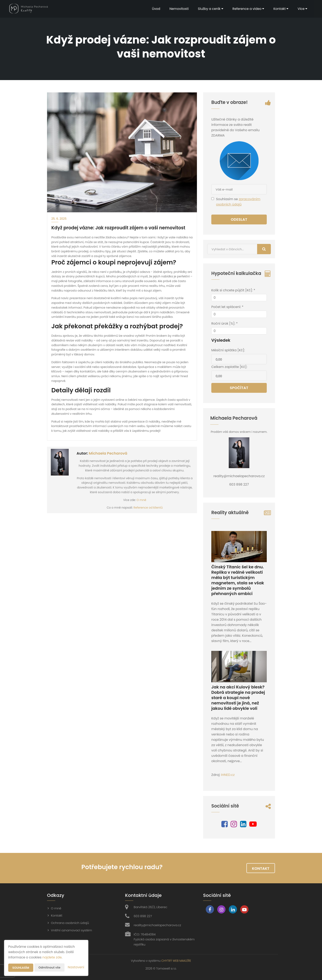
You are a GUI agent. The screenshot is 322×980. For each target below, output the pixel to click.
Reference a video (248, 9)
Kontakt (281, 9)
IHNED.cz (228, 775)
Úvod (154, 9)
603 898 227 (143, 916)
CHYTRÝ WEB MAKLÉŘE (176, 961)
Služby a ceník (209, 9)
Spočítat (239, 388)
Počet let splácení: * (227, 307)
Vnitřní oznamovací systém (71, 930)
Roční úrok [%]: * (224, 323)
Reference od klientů (148, 508)
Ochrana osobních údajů (70, 923)
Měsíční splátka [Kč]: (228, 350)
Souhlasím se (227, 199)
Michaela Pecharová (108, 453)
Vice (302, 9)
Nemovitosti (178, 9)
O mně (141, 500)
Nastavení (76, 967)
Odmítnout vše (49, 967)
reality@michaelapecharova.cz (157, 925)
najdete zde (52, 957)
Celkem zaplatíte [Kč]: (229, 367)
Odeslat (239, 219)
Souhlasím (21, 968)
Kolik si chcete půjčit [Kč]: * (233, 290)
